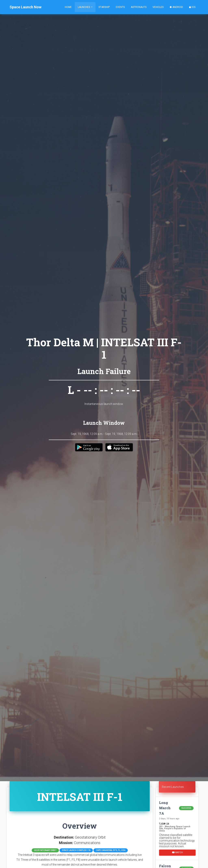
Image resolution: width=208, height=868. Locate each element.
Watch (177, 852)
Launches (84, 7)
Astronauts (139, 7)
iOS (192, 7)
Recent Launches (173, 787)
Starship (104, 7)
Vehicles (158, 7)
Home (68, 7)
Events (120, 7)
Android (176, 7)
